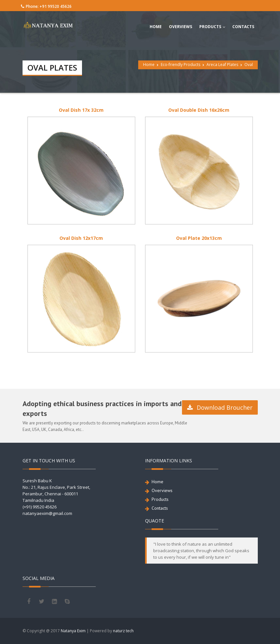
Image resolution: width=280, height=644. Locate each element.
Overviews (162, 490)
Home (149, 65)
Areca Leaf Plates (222, 65)
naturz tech (123, 631)
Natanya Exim (73, 631)
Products (160, 499)
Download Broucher (220, 407)
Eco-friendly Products (181, 65)
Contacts (160, 508)
